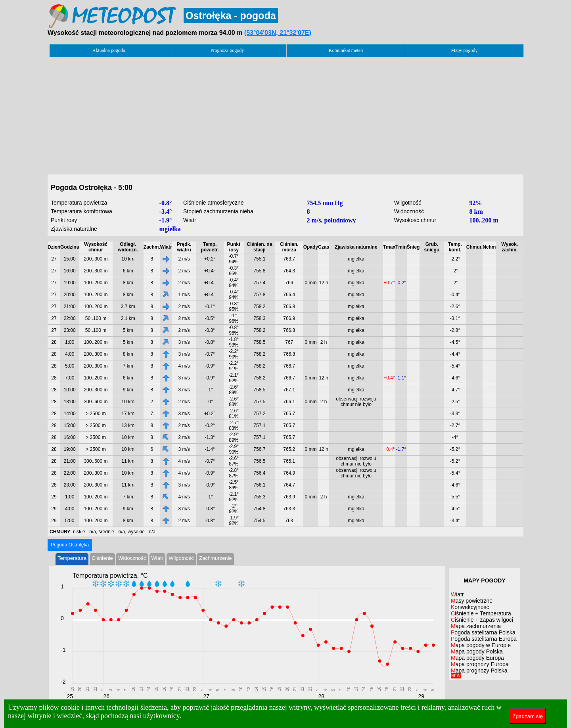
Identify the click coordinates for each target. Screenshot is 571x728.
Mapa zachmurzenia (476, 626)
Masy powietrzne (472, 601)
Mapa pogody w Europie (481, 645)
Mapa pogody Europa (477, 658)
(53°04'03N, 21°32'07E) (278, 33)
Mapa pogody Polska (477, 651)
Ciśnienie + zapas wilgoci (482, 620)
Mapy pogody (465, 50)
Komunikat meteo (346, 50)
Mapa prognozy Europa (480, 664)
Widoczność (132, 558)
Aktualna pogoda (109, 50)
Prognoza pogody (227, 50)
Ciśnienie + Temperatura (481, 613)
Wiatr (157, 558)
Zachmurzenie (215, 558)
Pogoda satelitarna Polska (483, 632)
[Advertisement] (285, 113)
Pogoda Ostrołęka (70, 545)
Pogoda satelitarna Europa (484, 639)
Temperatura (72, 558)
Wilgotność (181, 558)
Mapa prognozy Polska (479, 673)
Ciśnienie (102, 558)
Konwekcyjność (470, 607)
